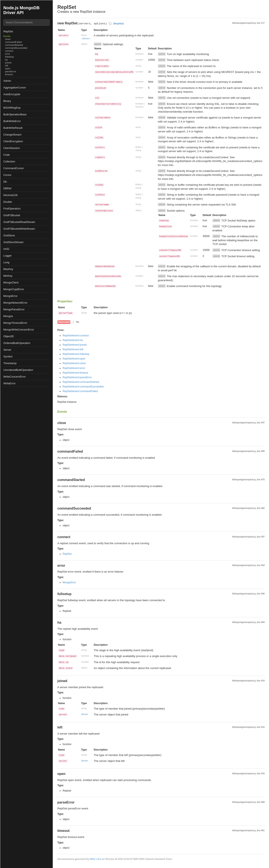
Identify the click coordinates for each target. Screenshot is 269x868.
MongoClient (11, 283)
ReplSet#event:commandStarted (81, 382)
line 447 (261, 423)
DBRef (7, 188)
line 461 (261, 830)
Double (8, 202)
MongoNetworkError (15, 303)
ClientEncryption (13, 141)
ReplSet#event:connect (76, 336)
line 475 (261, 480)
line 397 (261, 537)
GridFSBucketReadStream (19, 222)
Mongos (8, 316)
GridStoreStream (13, 242)
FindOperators (12, 209)
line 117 (261, 23)
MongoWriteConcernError (19, 330)
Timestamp (10, 363)
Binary (7, 101)
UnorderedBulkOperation (18, 370)
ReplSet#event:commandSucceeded (83, 387)
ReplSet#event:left (73, 349)
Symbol (8, 356)
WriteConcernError (15, 377)
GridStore (9, 235)
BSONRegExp (12, 108)
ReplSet (8, 31)
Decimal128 (11, 195)
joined (8, 63)
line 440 (261, 594)
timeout (9, 74)
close (8, 39)
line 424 (261, 681)
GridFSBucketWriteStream (19, 229)
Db (5, 182)
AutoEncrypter (12, 94)
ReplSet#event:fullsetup (76, 354)
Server (7, 350)
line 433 (261, 774)
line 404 (261, 622)
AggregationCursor (15, 88)
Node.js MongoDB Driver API (21, 10)
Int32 (6, 249)
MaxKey (8, 269)
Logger (8, 256)
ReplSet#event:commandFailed (80, 391)
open (8, 68)
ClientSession (12, 148)
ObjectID (9, 336)
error (8, 54)
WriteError (9, 383)
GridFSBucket (12, 215)
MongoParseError (14, 309)
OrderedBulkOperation (17, 343)
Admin (7, 81)
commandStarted (14, 45)
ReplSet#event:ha (73, 340)
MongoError (11, 296)
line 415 (261, 727)
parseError (11, 71)
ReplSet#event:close (74, 363)
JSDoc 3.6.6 (95, 859)
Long (6, 262)
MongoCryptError (14, 289)
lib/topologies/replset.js (244, 23)
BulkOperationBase (15, 114)
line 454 (261, 565)
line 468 (261, 802)
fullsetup (9, 57)
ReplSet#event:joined (75, 345)
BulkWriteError (12, 121)
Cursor (7, 175)
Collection (9, 161)
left (7, 66)
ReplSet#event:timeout (75, 373)
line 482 (261, 508)
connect (9, 51)
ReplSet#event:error (74, 368)
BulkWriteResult (13, 128)
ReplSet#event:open (74, 359)
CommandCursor (14, 168)
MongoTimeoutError (15, 323)
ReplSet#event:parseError (77, 377)
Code (7, 155)
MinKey (8, 276)
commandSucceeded (16, 48)
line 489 (261, 451)
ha (6, 60)
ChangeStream (12, 135)
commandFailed (13, 42)
